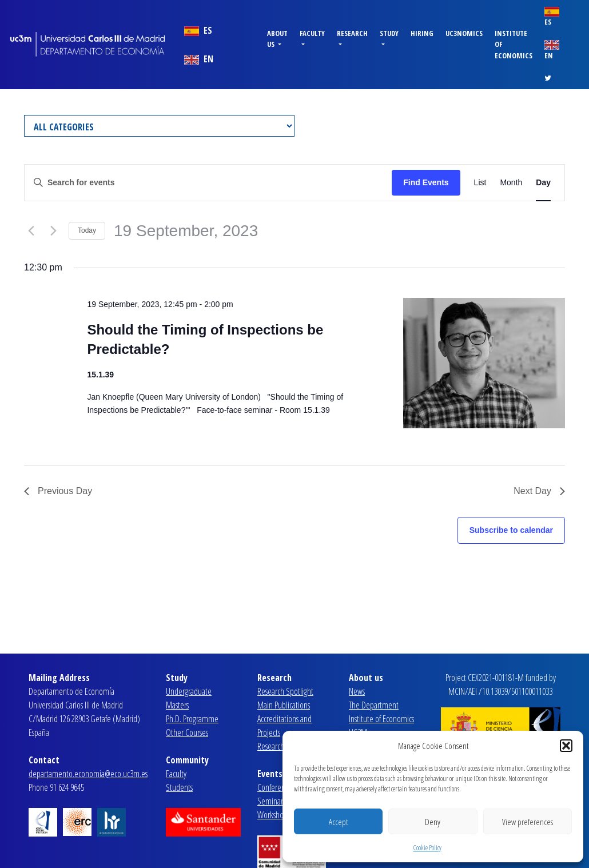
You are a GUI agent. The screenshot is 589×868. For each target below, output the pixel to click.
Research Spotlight (285, 691)
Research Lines (279, 746)
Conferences (276, 787)
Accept (338, 822)
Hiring (422, 33)
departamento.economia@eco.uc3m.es (88, 774)
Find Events (426, 182)
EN (199, 59)
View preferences (528, 822)
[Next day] (53, 231)
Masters (177, 705)
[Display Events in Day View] (543, 183)
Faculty (176, 774)
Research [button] (352, 33)
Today (87, 230)
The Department (374, 705)
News (357, 691)
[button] (566, 746)
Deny (433, 822)
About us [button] (277, 39)
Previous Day (58, 491)
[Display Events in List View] (480, 183)
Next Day (539, 491)
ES (198, 30)
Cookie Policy (427, 848)
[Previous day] (31, 231)
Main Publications (284, 705)
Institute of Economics (514, 44)
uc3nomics (464, 33)
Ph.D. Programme (192, 719)
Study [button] (389, 33)
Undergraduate (189, 691)
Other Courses (187, 732)
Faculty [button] (312, 33)
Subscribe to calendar (511, 530)
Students (179, 787)
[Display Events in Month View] (511, 183)
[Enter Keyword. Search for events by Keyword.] (208, 183)
